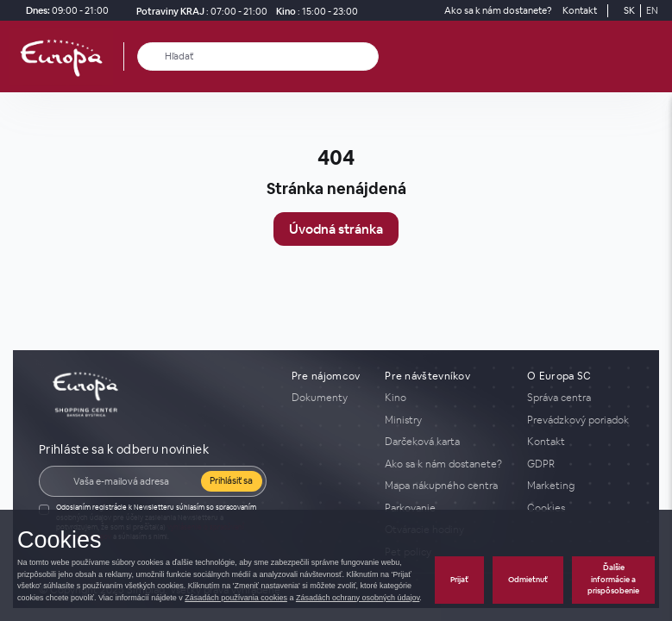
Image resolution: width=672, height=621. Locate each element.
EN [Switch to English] (652, 10)
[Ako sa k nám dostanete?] (498, 11)
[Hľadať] (151, 56)
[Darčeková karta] (446, 442)
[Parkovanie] (446, 508)
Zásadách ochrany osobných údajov (358, 598)
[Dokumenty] (328, 398)
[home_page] (66, 56)
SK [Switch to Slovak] (629, 10)
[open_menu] (653, 56)
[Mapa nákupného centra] (446, 486)
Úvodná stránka (336, 229)
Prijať (459, 580)
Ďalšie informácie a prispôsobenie (613, 579)
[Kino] (314, 11)
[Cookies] (580, 508)
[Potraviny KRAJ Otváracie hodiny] (198, 11)
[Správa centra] (580, 398)
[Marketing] (580, 486)
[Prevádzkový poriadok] (580, 420)
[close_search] (369, 56)
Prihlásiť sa (231, 480)
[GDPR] (580, 464)
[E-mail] (132, 481)
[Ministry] (446, 420)
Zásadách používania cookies (236, 598)
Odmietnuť (528, 580)
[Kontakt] (580, 11)
